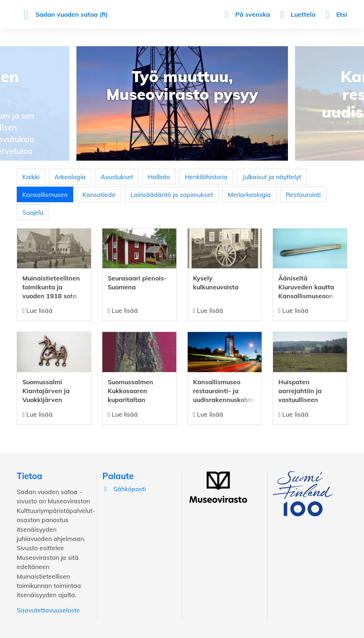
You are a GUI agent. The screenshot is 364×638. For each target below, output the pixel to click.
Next (355, 103)
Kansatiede (99, 194)
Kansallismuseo (45, 194)
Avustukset (117, 177)
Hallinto (159, 177)
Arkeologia (70, 177)
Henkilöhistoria (206, 177)
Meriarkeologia (249, 194)
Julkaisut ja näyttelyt (272, 177)
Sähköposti (124, 489)
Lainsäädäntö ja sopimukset (172, 194)
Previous (9, 103)
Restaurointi (303, 194)
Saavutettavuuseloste (48, 610)
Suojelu (33, 212)
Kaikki (31, 177)
